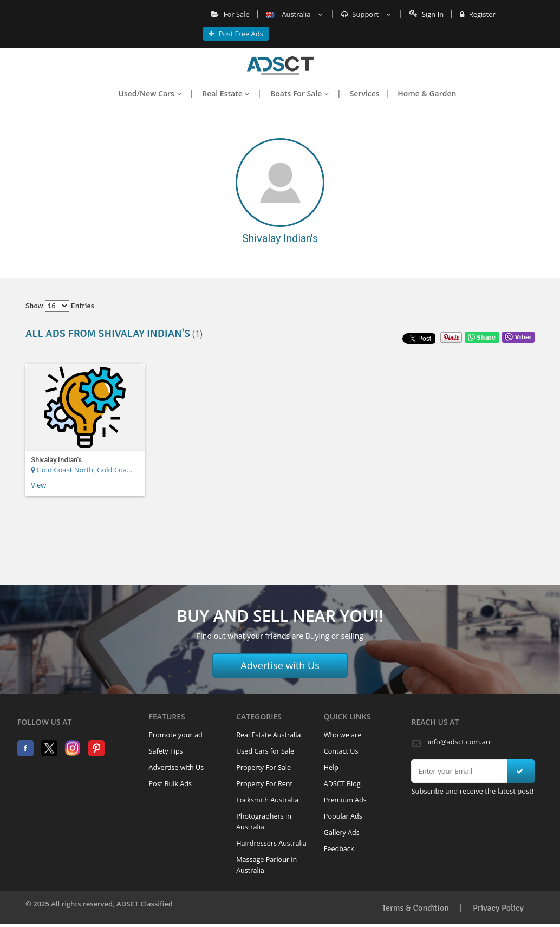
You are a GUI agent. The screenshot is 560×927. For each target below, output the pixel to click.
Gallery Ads (342, 832)
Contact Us (341, 751)
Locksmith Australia (267, 800)
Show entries (60, 306)
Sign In (427, 14)
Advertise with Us (280, 665)
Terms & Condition (415, 908)
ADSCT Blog (342, 784)
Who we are (343, 735)
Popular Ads (343, 816)
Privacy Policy (498, 908)
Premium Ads (345, 800)
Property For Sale (263, 767)
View (38, 485)
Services (365, 93)
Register (477, 14)
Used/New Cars (150, 93)
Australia (294, 14)
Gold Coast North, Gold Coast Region (83, 470)
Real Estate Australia (268, 735)
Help (331, 767)
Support (366, 14)
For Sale (230, 14)
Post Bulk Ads (171, 784)
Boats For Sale (299, 93)
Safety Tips (166, 751)
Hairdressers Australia (271, 843)
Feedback (339, 849)
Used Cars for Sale (265, 751)
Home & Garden (427, 93)
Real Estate (226, 93)
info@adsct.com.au (458, 742)
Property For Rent (264, 784)
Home (280, 66)
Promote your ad (176, 735)
